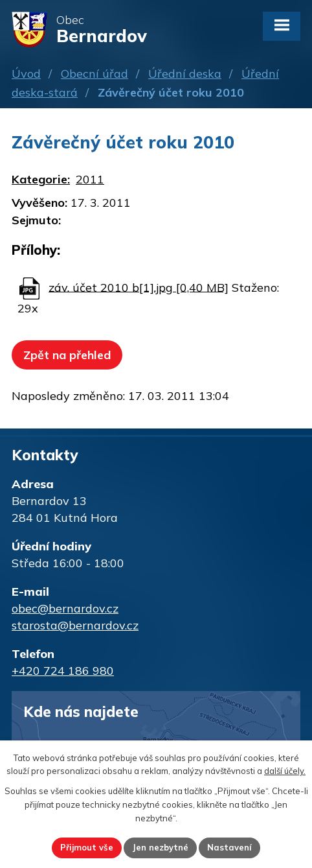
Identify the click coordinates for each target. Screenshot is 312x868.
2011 (90, 179)
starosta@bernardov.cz (75, 625)
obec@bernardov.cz (65, 608)
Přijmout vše (87, 847)
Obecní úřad (95, 74)
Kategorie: (41, 179)
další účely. (285, 771)
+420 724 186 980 (63, 671)
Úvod (26, 74)
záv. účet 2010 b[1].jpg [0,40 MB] (139, 287)
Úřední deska (185, 74)
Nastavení (229, 847)
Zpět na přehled (67, 355)
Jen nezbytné (160, 847)
